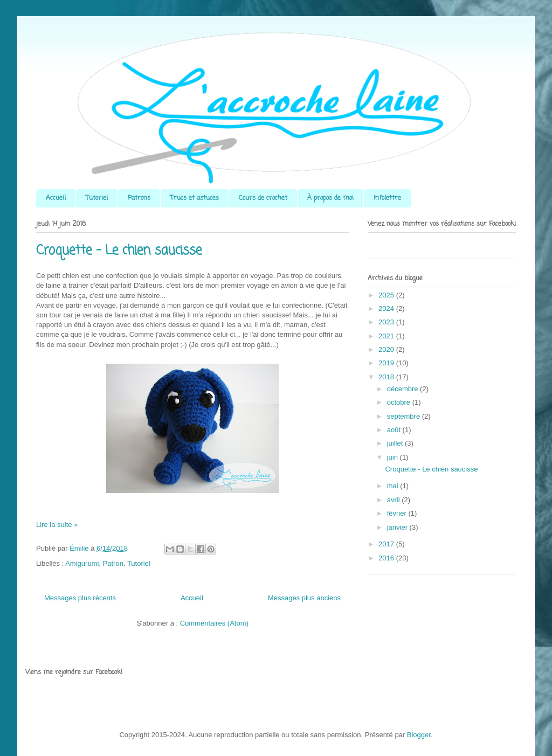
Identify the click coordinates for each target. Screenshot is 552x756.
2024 (387, 308)
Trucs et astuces (195, 198)
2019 (387, 363)
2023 (387, 322)
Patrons (139, 198)
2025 (387, 295)
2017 (387, 544)
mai (394, 486)
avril (394, 500)
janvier (398, 527)
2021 (387, 336)
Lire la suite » (57, 525)
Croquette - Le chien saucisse (119, 251)
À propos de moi (330, 198)
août (395, 430)
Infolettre (387, 198)
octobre (400, 402)
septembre (405, 416)
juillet (396, 443)
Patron (113, 563)
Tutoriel (97, 198)
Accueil (56, 198)
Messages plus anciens (304, 598)
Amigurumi (82, 563)
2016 (387, 558)
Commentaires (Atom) (214, 623)
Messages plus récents (80, 598)
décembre (403, 389)
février (398, 513)
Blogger (419, 735)
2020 (387, 349)
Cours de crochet (263, 198)
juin (394, 457)
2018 (387, 377)
